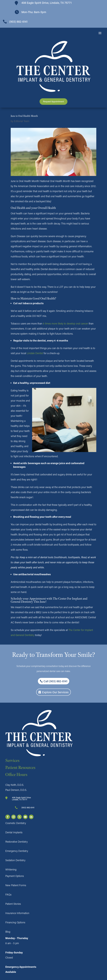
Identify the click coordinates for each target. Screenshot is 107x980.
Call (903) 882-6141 (55, 681)
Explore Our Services (55, 692)
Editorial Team (22, 121)
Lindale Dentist (35, 353)
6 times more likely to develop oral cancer (65, 323)
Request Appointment (53, 101)
